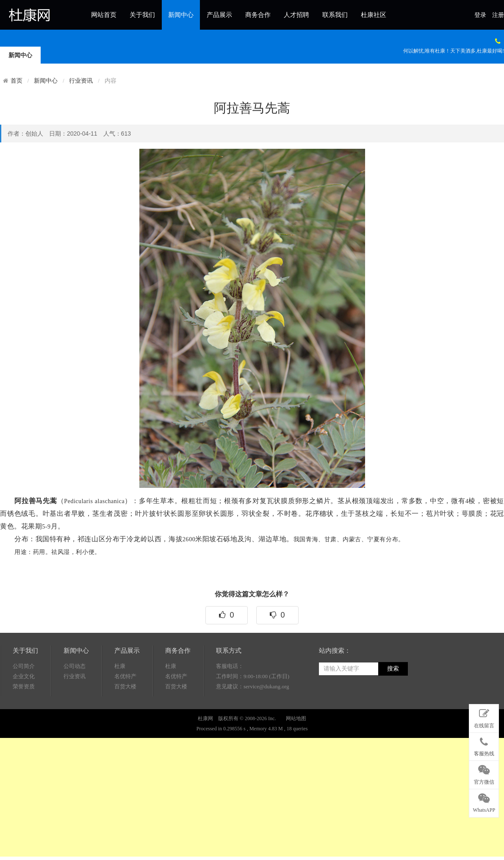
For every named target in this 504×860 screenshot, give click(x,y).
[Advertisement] (190, 797)
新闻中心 (181, 15)
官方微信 (484, 773)
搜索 (393, 718)
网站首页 (104, 15)
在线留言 (484, 717)
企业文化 (24, 726)
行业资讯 (81, 81)
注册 (498, 15)
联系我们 (335, 15)
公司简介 (24, 716)
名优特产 (125, 726)
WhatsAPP (484, 802)
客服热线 (484, 745)
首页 (17, 81)
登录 (480, 15)
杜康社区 (374, 15)
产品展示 (219, 15)
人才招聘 (296, 15)
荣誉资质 (24, 736)
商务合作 (258, 15)
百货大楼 (125, 736)
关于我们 (142, 15)
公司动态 (75, 716)
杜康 (120, 716)
